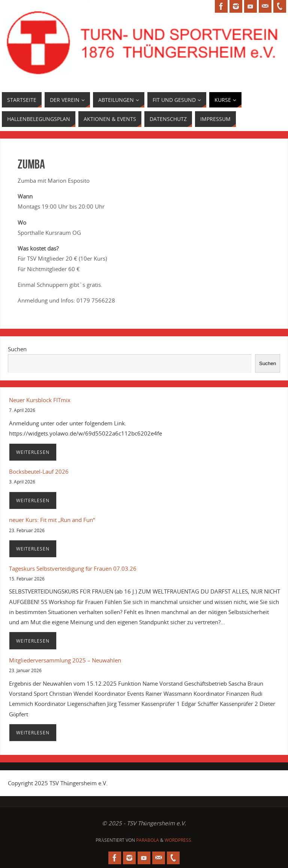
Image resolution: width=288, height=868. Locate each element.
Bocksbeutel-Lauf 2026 (39, 471)
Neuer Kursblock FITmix (40, 400)
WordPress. (178, 840)
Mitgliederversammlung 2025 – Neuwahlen (65, 660)
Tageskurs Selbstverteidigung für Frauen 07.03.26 (73, 568)
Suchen (17, 349)
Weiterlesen (33, 452)
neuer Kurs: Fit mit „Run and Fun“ (52, 520)
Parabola (148, 840)
